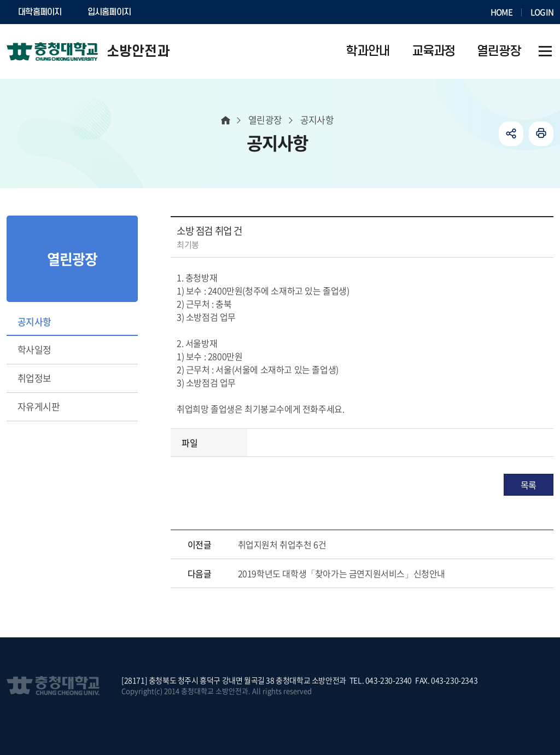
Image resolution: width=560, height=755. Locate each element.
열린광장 (265, 120)
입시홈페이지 (109, 12)
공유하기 (511, 134)
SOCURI (170, 12)
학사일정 (34, 349)
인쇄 (541, 134)
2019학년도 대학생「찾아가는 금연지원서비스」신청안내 (342, 573)
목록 (529, 485)
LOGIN (542, 12)
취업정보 (34, 378)
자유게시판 (39, 406)
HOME (501, 12)
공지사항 (34, 321)
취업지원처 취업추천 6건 (282, 544)
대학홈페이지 (40, 12)
